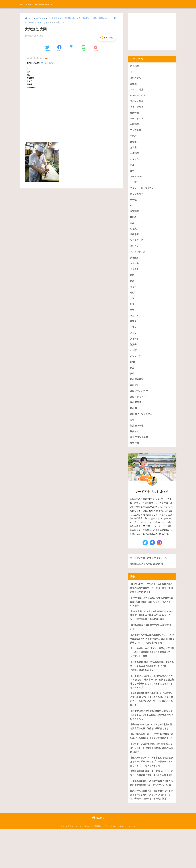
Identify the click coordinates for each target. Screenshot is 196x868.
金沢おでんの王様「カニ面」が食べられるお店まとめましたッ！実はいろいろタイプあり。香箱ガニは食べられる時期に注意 (152, 833)
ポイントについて (50, 63)
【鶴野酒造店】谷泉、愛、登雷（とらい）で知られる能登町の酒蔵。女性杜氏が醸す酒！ (152, 805)
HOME (98, 857)
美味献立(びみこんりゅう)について (148, 575)
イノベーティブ (138, 96)
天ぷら (134, 227)
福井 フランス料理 (140, 447)
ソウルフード (137, 245)
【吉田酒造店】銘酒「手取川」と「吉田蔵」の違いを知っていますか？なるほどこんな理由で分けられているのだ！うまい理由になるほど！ (152, 718)
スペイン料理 (137, 102)
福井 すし (135, 441)
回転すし (135, 144)
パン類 (134, 358)
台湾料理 (135, 114)
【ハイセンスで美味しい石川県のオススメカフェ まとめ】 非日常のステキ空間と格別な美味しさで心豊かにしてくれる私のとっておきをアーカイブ (152, 700)
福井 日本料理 (137, 436)
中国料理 (135, 126)
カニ (132, 168)
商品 (132, 376)
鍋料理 (134, 221)
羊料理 (134, 138)
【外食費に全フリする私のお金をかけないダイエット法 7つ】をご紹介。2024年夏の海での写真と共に (152, 734)
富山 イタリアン (138, 406)
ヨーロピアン (137, 120)
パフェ (134, 340)
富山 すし (135, 394)
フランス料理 (137, 90)
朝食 (132, 317)
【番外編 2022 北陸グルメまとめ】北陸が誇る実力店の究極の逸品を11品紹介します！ (151, 749)
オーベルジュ (137, 179)
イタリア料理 (137, 108)
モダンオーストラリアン (143, 191)
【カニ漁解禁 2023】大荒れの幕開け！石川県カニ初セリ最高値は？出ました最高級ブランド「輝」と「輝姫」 (152, 670)
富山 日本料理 (137, 388)
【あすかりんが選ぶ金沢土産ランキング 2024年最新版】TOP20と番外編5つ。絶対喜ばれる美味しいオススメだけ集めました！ (151, 653)
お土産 (134, 150)
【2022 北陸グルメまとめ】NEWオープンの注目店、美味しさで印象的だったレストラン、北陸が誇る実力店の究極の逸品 (152, 627)
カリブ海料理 (137, 197)
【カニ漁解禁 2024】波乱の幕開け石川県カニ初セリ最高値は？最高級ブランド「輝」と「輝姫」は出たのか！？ (152, 684)
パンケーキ (136, 364)
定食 (132, 311)
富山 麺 (134, 418)
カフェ (134, 334)
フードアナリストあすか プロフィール (150, 569)
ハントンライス (138, 257)
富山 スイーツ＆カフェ (142, 424)
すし (132, 72)
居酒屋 (134, 84)
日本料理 (135, 66)
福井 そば (135, 453)
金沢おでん (41, 18)
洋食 (132, 174)
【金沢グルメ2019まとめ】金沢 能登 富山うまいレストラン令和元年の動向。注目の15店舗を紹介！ (152, 777)
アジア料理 (136, 132)
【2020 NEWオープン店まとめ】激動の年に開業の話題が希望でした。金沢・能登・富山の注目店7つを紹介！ (152, 599)
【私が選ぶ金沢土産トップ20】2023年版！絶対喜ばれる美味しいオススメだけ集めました (152, 763)
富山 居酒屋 (136, 412)
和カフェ (135, 322)
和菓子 (134, 328)
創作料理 (135, 156)
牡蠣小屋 (135, 239)
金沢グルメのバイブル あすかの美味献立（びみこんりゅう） (64, 4)
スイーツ (135, 346)
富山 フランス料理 (140, 400)
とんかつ (135, 162)
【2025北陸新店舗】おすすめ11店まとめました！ (152, 639)
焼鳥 (132, 287)
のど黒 (134, 233)
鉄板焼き (135, 263)
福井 (132, 430)
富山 (132, 382)
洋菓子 (134, 352)
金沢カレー (136, 251)
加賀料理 (135, 215)
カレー (134, 305)
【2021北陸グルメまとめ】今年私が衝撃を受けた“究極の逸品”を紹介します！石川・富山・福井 (152, 613)
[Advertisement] (71, 114)
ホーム (31, 18)
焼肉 (132, 281)
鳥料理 (134, 203)
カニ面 (134, 185)
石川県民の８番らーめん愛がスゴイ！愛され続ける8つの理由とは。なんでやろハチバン (152, 819)
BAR (133, 370)
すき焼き (135, 275)
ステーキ (135, 269)
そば (132, 299)
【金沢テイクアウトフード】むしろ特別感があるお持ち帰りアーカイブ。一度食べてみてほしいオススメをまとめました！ (152, 791)
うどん (134, 293)
